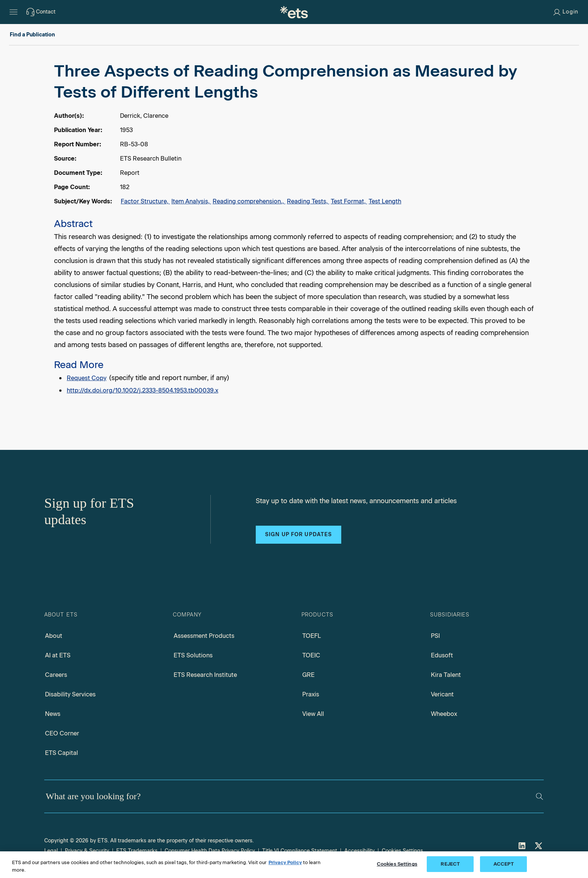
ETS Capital (61, 753)
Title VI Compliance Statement (300, 851)
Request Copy (87, 378)
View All (313, 714)
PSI (435, 636)
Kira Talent (446, 675)
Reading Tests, (308, 201)
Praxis (311, 694)
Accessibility (359, 851)
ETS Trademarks (137, 851)
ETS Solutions (193, 655)
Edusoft (442, 655)
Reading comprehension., (249, 201)
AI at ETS (58, 655)
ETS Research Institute (205, 675)
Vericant (442, 694)
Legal (51, 851)
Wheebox (444, 714)
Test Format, (349, 201)
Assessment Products (204, 636)
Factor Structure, (145, 201)
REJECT (450, 864)
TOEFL (312, 636)
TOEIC (311, 655)
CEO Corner (62, 733)
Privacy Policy (285, 862)
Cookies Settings (402, 851)
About (54, 636)
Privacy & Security (87, 851)
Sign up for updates (298, 534)
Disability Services (70, 694)
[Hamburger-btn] (13, 12)
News (53, 714)
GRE (308, 675)
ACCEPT (504, 864)
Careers (56, 675)
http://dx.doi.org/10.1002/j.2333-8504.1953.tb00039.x (142, 390)
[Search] (539, 796)
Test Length (385, 201)
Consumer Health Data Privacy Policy (210, 851)
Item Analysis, (191, 201)
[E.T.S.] (294, 12)
